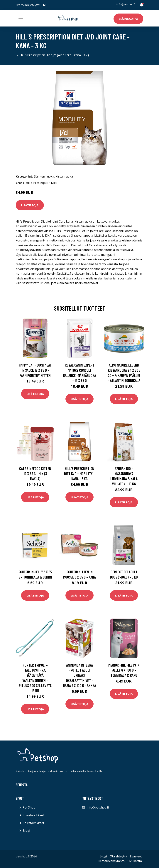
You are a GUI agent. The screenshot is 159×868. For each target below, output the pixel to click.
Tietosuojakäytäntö (111, 861)
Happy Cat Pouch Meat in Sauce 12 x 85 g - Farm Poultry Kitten (35, 370)
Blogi (26, 831)
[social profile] (44, 5)
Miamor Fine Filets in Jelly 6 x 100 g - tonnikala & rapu (124, 670)
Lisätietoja (30, 205)
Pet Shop (29, 807)
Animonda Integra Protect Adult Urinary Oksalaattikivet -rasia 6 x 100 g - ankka (79, 675)
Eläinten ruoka (44, 176)
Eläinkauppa (128, 19)
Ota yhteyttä (118, 856)
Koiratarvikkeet (33, 823)
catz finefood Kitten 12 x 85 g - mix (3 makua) (35, 473)
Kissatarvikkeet (33, 815)
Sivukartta (135, 861)
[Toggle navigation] (21, 18)
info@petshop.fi (126, 4)
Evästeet (136, 856)
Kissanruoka (64, 176)
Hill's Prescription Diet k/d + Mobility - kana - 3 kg (79, 473)
